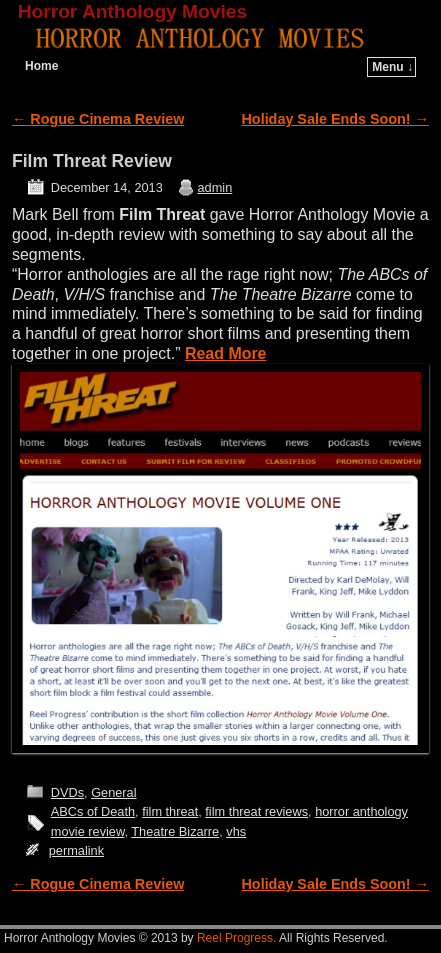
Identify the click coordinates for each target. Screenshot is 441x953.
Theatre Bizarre (175, 831)
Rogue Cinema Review (98, 119)
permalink (76, 850)
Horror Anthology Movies (133, 11)
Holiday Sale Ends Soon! (336, 119)
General (113, 792)
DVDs (67, 792)
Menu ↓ (392, 67)
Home (41, 66)
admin (215, 187)
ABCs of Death (93, 811)
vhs (236, 831)
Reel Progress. (236, 938)
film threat (170, 811)
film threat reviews (256, 811)
